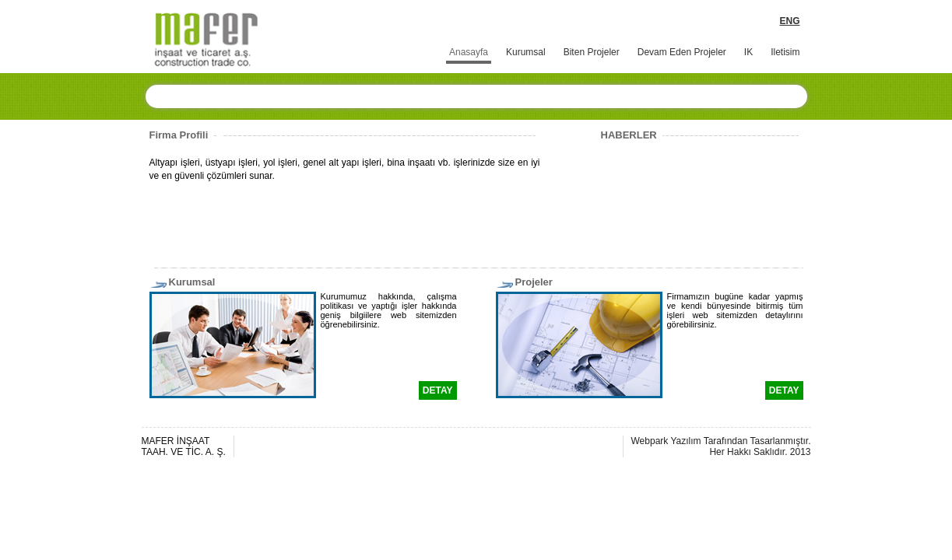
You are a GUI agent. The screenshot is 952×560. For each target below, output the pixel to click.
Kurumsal (526, 52)
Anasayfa (469, 52)
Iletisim (785, 52)
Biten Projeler (592, 52)
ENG (789, 21)
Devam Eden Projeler (682, 52)
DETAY (438, 390)
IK (748, 52)
